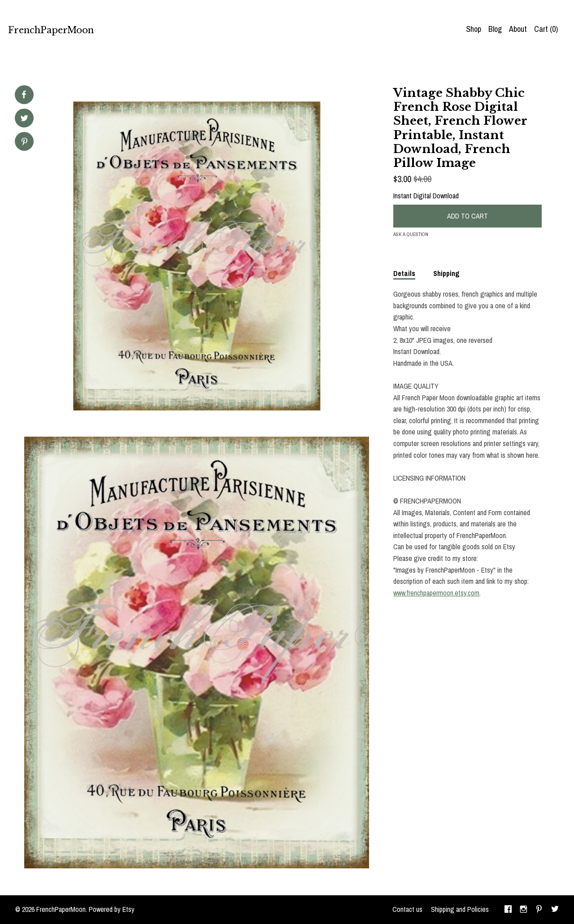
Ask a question (411, 234)
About (518, 29)
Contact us (407, 909)
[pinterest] (539, 910)
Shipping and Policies (460, 909)
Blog (495, 29)
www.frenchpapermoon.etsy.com (436, 593)
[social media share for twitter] (24, 119)
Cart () (546, 29)
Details (404, 273)
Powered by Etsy (112, 909)
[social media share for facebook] (24, 95)
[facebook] (508, 910)
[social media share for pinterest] (24, 142)
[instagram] (524, 910)
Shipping (446, 273)
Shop (474, 29)
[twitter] (555, 910)
